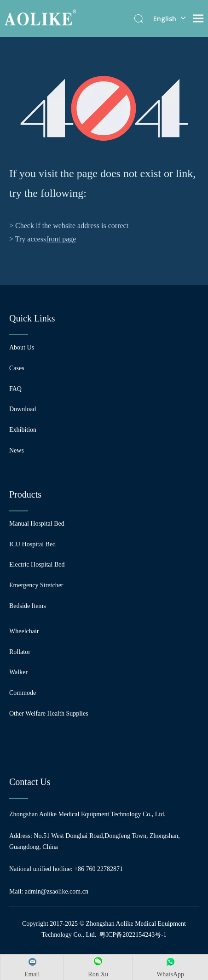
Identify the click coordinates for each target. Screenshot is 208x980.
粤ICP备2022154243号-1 (133, 935)
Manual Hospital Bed (37, 524)
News (17, 450)
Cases (17, 368)
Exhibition (23, 430)
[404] (104, 108)
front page (61, 239)
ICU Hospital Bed (32, 544)
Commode (23, 693)
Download (23, 409)
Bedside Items (28, 606)
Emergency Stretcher (36, 585)
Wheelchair (24, 631)
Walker (18, 672)
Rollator (20, 652)
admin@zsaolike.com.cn (57, 891)
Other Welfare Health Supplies (49, 714)
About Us (22, 347)
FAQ (15, 389)
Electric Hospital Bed (37, 565)
